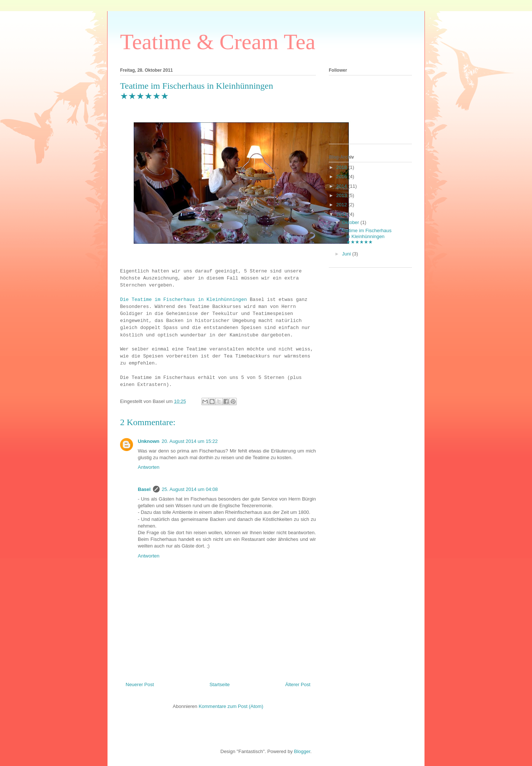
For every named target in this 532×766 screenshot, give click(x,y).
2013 (342, 195)
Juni (347, 254)
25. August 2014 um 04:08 (190, 489)
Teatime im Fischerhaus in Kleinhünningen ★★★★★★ (366, 236)
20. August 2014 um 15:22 (190, 441)
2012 (342, 205)
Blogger (302, 751)
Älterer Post (298, 684)
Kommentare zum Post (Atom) (231, 706)
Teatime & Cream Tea (218, 42)
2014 (342, 186)
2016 (342, 177)
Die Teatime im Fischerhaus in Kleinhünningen (183, 300)
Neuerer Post (140, 684)
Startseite (220, 684)
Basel (144, 489)
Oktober (351, 222)
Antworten (149, 467)
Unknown (149, 441)
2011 (342, 214)
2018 (342, 167)
